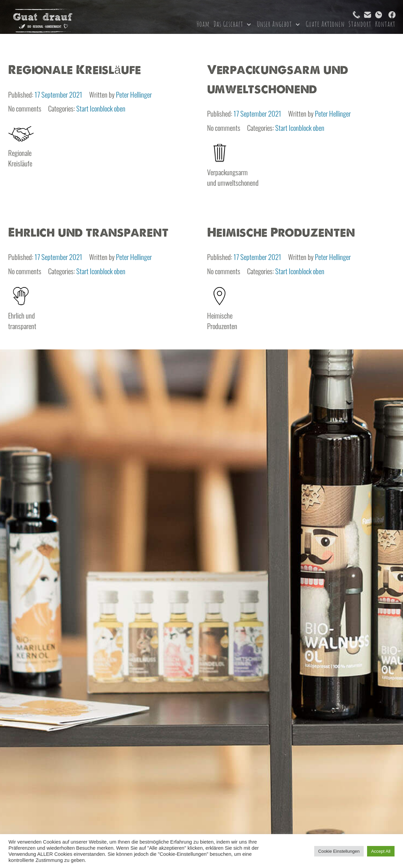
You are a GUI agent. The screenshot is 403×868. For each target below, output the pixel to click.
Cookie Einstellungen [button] (339, 851)
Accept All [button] (381, 851)
